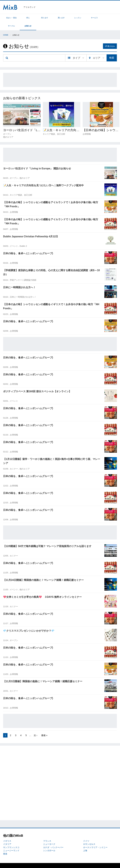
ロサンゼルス (89, 836)
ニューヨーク (49, 836)
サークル (96, 18)
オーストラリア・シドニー (95, 839)
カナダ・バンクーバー (53, 839)
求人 (25, 18)
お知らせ (110, 18)
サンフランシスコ (11, 839)
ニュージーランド (11, 842)
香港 (5, 846)
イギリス (7, 833)
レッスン (67, 18)
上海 (85, 842)
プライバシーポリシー (39, 861)
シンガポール (49, 842)
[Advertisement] (60, 72)
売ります (39, 18)
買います (53, 18)
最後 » (44, 727)
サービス (81, 18)
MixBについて (9, 861)
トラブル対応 (22, 861)
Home (6, 27)
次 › (36, 727)
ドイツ (86, 833)
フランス (47, 833)
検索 (112, 50)
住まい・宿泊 (10, 18)
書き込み (110, 38)
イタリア (7, 836)
